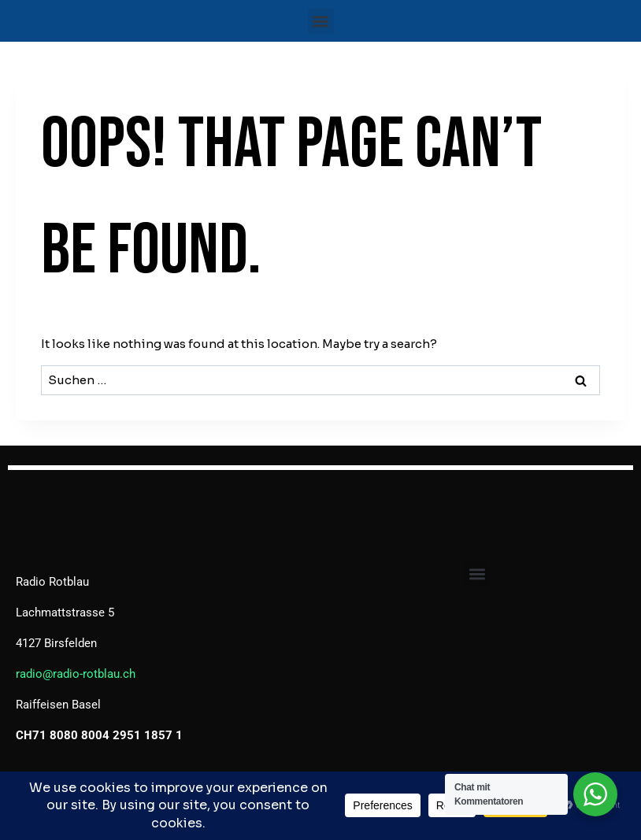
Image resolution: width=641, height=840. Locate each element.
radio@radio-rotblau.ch (76, 674)
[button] (321, 21)
